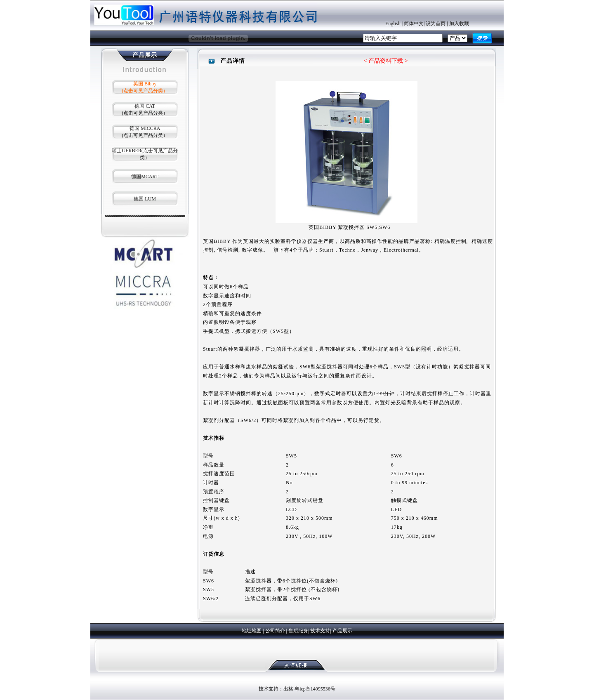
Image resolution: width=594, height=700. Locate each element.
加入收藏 (459, 24)
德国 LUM (145, 199)
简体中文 (414, 24)
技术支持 (320, 631)
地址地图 (252, 631)
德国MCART (145, 177)
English (393, 24)
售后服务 (298, 631)
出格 (288, 689)
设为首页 (436, 24)
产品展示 (342, 631)
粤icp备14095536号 (315, 689)
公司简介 (275, 631)
